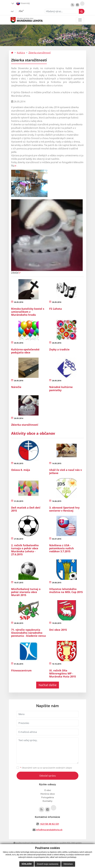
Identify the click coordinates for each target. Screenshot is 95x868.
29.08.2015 (57, 583)
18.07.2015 (19, 583)
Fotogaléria (48, 797)
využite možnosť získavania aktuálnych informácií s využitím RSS (42, 843)
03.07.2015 (57, 539)
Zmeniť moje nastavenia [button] (48, 864)
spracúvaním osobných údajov (57, 768)
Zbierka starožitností (40, 53)
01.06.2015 (19, 664)
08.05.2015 (19, 463)
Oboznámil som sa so (46, 768)
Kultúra (21, 53)
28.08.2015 (19, 623)
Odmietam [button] (68, 864)
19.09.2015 (57, 623)
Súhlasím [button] (27, 864)
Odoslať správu (48, 776)
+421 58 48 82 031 (49, 824)
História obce (48, 794)
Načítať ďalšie (48, 685)
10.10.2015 (57, 664)
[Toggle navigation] (80, 20)
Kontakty (47, 801)
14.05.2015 (57, 463)
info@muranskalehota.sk (49, 830)
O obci (48, 790)
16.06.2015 (57, 501)
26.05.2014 (19, 418)
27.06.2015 (19, 539)
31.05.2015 (19, 501)
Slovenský (23, 3)
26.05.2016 (19, 302)
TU (13, 166)
